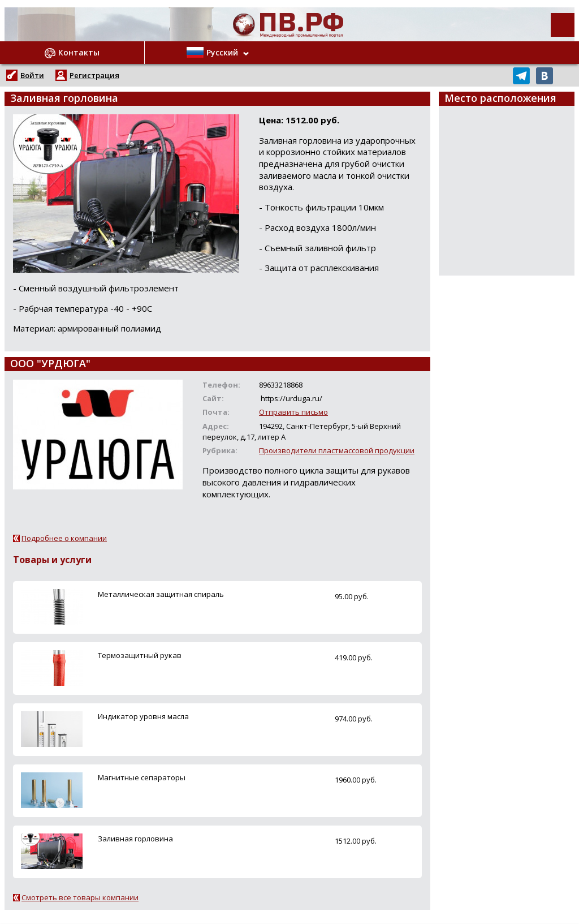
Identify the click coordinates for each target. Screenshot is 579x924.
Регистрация (94, 75)
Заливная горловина (135, 839)
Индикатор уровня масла (143, 716)
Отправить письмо (293, 412)
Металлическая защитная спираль (161, 594)
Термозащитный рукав (140, 655)
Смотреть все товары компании (80, 897)
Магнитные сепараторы (142, 777)
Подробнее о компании (64, 538)
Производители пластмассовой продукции (337, 450)
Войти (32, 75)
